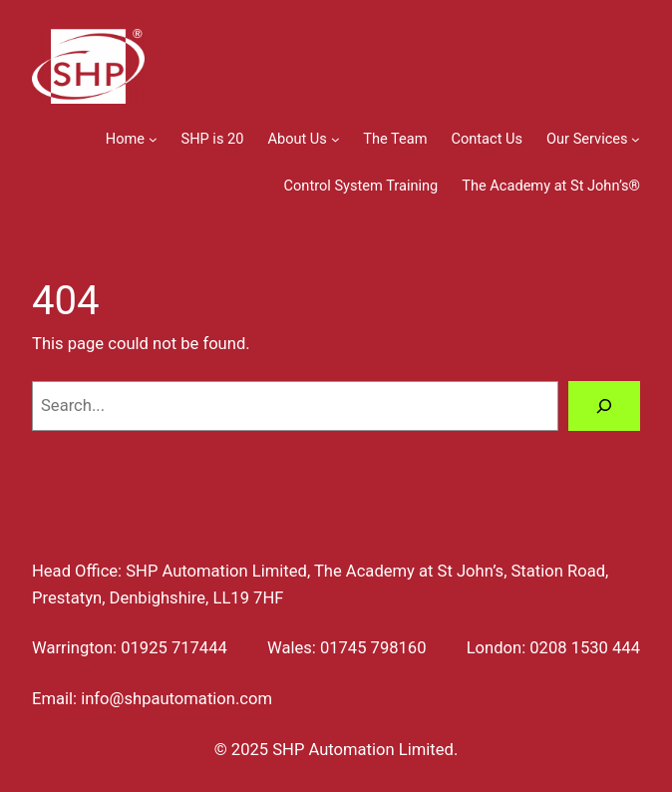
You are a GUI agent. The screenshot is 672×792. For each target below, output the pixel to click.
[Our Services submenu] (636, 139)
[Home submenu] (153, 139)
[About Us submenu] (336, 139)
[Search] (604, 406)
